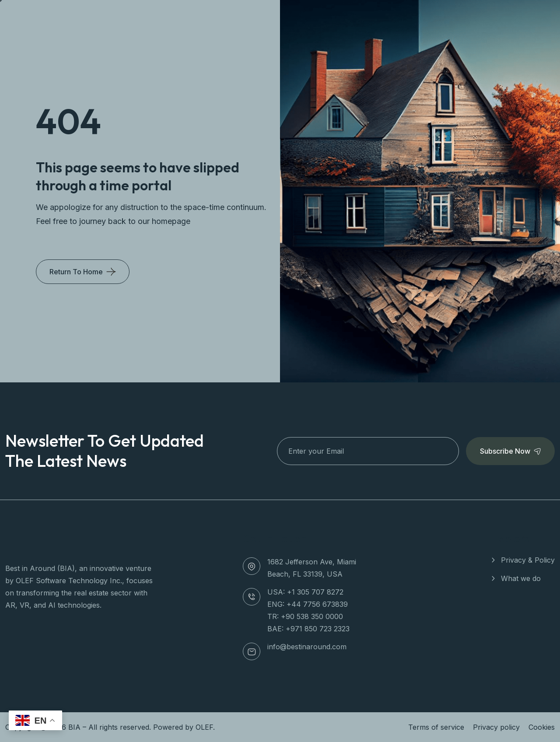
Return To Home (76, 272)
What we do (521, 578)
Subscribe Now (510, 451)
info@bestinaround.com (307, 647)
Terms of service (436, 727)
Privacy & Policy (528, 560)
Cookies (542, 727)
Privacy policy (496, 727)
